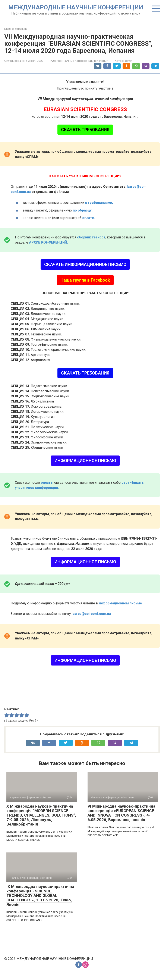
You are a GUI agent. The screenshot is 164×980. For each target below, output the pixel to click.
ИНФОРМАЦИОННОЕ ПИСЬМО (85, 461)
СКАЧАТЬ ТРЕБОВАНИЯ (85, 130)
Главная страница (16, 29)
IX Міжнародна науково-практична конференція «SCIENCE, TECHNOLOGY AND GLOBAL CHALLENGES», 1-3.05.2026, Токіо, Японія (40, 896)
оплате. (89, 218)
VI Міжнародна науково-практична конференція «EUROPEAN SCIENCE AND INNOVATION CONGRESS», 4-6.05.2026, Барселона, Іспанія (121, 813)
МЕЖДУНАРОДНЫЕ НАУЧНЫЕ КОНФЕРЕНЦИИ (76, 7)
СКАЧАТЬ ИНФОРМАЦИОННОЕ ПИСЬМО (85, 264)
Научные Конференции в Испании (85, 61)
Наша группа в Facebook (85, 280)
